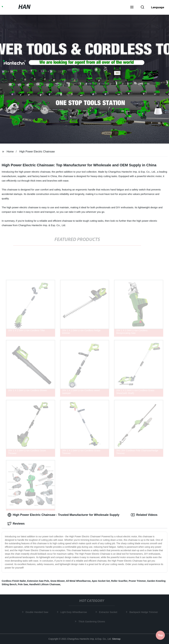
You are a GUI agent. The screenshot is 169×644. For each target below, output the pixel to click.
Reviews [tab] (16, 524)
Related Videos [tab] (144, 515)
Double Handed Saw (38, 612)
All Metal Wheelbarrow (78, 581)
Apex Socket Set (101, 581)
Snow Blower (58, 581)
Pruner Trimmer (137, 581)
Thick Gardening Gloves (93, 621)
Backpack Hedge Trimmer (144, 612)
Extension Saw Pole (38, 581)
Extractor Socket (109, 612)
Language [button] (158, 7)
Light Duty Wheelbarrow (75, 612)
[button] (132, 7)
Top (160, 635)
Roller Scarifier (119, 581)
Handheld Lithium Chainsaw (45, 584)
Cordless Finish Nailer (14, 581)
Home (10, 152)
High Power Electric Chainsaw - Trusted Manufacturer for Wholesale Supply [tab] (63, 515)
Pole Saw (23, 584)
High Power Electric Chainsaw (37, 152)
